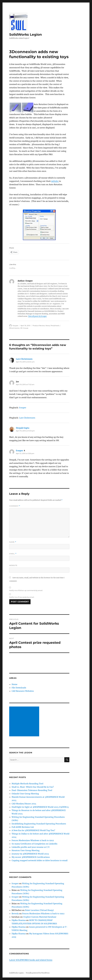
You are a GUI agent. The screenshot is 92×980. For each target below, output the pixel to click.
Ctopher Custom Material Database (40, 917)
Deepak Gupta (23, 428)
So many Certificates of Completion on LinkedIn (34, 844)
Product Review (39, 326)
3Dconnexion (14, 328)
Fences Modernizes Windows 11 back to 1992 (33, 840)
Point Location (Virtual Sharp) (39, 910)
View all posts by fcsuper (37, 316)
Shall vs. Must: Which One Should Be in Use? (33, 787)
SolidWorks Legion (26, 34)
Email (13, 554)
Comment (15, 506)
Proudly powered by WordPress (38, 973)
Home (14, 684)
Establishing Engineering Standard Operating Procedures (39, 824)
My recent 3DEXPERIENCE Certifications (31, 857)
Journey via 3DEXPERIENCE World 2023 (30, 854)
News (48, 326)
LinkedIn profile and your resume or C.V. (31, 847)
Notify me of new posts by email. (22, 597)
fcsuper (15, 326)
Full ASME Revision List (23, 827)
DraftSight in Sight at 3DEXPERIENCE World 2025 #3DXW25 (40, 807)
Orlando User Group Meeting (25, 794)
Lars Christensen (24, 359)
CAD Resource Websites (23, 691)
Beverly (15, 914)
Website (13, 565)
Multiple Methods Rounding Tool (27, 784)
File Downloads (19, 688)
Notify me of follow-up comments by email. (26, 590)
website (55, 181)
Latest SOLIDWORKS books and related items (31, 960)
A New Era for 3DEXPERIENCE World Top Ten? (33, 830)
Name (13, 542)
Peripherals (55, 326)
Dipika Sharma (19, 920)
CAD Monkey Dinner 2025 (24, 804)
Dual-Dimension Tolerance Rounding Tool (32, 790)
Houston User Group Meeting (26, 850)
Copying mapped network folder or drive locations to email (40, 860)
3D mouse (24, 328)
